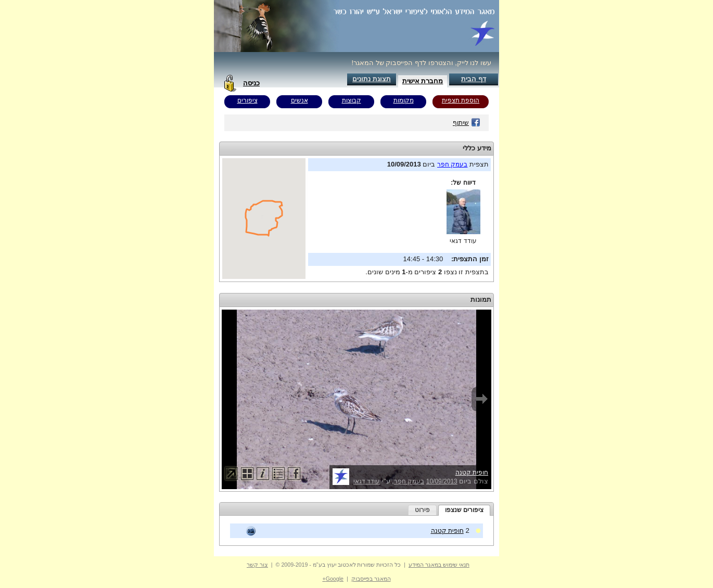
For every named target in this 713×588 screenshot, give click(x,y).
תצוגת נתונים (372, 79)
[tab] (464, 510)
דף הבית (474, 79)
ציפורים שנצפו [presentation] (464, 510)
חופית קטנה (472, 472)
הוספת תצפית (461, 100)
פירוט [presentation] (422, 510)
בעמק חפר (452, 164)
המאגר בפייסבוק (371, 579)
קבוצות (352, 100)
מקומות (404, 100)
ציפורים (247, 100)
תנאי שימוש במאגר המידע (439, 565)
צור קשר (257, 565)
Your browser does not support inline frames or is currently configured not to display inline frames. (264, 219)
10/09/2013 (442, 481)
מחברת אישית (423, 81)
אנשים (300, 100)
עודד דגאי (463, 241)
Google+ (333, 579)
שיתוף (467, 123)
